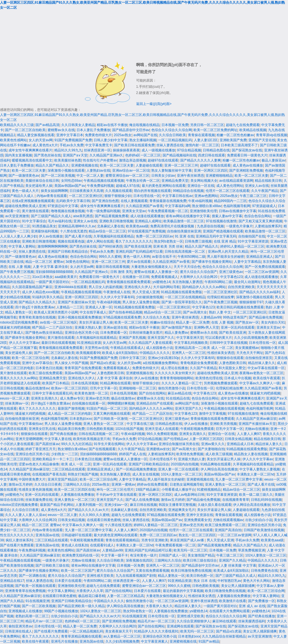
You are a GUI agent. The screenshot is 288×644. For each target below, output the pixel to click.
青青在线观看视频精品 (122, 540)
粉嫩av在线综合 (162, 322)
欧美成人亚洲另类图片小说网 (56, 312)
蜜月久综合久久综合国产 (199, 272)
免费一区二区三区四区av (155, 236)
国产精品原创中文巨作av (131, 130)
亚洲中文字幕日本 (70, 135)
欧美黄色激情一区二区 (91, 393)
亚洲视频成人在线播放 (25, 611)
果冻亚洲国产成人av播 (187, 540)
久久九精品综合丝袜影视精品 (224, 636)
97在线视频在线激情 (221, 221)
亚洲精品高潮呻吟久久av (77, 226)
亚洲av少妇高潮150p (164, 358)
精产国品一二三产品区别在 (52, 327)
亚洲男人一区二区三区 (189, 353)
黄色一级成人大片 (25, 191)
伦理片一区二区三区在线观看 (228, 191)
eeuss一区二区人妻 (15, 398)
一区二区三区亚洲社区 (86, 196)
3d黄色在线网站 (77, 262)
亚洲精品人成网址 (148, 221)
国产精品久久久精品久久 (37, 302)
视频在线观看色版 (71, 241)
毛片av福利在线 (60, 221)
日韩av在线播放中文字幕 (238, 211)
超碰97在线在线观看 (163, 160)
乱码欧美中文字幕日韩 (73, 201)
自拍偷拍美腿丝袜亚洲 (184, 231)
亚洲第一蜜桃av (123, 484)
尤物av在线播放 (257, 429)
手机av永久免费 (72, 145)
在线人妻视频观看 (134, 201)
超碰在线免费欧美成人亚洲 (25, 206)
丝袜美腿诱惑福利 (252, 621)
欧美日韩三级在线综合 (200, 560)
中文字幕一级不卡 (114, 555)
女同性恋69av (71, 181)
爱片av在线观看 (139, 262)
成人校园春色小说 (159, 348)
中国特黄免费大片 (32, 479)
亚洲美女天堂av (134, 211)
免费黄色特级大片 (98, 135)
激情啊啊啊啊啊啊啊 (53, 246)
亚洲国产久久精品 (232, 560)
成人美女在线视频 (146, 474)
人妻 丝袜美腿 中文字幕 (238, 566)
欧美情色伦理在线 (209, 378)
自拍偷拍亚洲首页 (259, 358)
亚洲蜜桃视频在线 (85, 165)
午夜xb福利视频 (200, 201)
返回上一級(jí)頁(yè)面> (154, 104)
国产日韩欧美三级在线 (52, 566)
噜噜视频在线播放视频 (68, 211)
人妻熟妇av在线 (98, 170)
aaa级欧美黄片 (66, 277)
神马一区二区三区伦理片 (115, 490)
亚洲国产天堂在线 (262, 140)
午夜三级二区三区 (253, 196)
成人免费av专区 (72, 398)
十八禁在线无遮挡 (73, 231)
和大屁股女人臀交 (232, 368)
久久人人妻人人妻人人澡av (25, 515)
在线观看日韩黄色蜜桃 (104, 520)
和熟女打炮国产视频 (83, 474)
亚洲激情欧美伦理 (203, 211)
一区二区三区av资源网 (262, 272)
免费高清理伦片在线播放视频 (173, 226)
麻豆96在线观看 (224, 621)
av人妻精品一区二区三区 (122, 636)
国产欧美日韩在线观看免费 (134, 145)
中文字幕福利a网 (178, 206)
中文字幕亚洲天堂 (190, 338)
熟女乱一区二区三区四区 (197, 535)
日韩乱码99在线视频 (266, 500)
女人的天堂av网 (41, 140)
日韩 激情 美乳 (121, 272)
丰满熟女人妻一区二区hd (256, 474)
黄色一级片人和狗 (137, 257)
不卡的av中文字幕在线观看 (116, 495)
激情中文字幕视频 (212, 414)
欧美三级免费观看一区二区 (225, 525)
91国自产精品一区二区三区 (107, 409)
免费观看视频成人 (165, 277)
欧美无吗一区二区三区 (190, 550)
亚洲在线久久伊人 (138, 287)
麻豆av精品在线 (180, 393)
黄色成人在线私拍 (75, 545)
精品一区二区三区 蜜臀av (44, 262)
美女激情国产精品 (201, 555)
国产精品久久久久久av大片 (88, 510)
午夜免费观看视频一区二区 (168, 211)
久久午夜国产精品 (265, 191)
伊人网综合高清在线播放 (219, 469)
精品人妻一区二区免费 (193, 322)
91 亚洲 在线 (184, 236)
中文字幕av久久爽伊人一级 (260, 383)
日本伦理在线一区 (147, 196)
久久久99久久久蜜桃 (94, 515)
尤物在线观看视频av (228, 520)
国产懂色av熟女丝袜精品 (44, 333)
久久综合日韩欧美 (172, 135)
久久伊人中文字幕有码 (117, 297)
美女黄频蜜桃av (247, 348)
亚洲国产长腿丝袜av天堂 (76, 302)
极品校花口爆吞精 (92, 596)
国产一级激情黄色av (24, 176)
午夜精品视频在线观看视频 (104, 181)
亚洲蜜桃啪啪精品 (219, 176)
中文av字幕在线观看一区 (266, 368)
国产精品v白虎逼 (103, 363)
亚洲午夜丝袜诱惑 (190, 176)
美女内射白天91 (273, 322)
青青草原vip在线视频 (272, 135)
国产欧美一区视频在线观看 (35, 586)
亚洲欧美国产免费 (233, 140)
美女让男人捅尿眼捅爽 (238, 586)
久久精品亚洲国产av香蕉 (144, 206)
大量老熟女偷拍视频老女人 (151, 267)
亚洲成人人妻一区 (99, 307)
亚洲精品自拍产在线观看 (155, 403)
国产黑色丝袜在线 (48, 155)
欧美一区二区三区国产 (78, 571)
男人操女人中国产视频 (71, 363)
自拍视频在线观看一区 (89, 403)
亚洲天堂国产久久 (161, 338)
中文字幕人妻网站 (22, 246)
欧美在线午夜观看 (267, 378)
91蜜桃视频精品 (209, 490)
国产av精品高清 (47, 125)
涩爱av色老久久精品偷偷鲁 (39, 464)
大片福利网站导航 (166, 287)
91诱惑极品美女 (44, 226)
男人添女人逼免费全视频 (141, 302)
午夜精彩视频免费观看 (197, 429)
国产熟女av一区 (247, 322)
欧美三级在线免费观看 (46, 373)
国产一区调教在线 (32, 576)
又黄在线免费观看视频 (152, 571)
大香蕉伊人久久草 (90, 591)
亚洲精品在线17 (12, 581)
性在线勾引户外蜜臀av (100, 160)
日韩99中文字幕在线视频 (228, 343)
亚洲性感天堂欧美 (100, 576)
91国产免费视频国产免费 (73, 140)
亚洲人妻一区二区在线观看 (178, 469)
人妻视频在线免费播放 (77, 495)
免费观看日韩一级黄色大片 (247, 155)
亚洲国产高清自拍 (228, 530)
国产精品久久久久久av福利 (260, 292)
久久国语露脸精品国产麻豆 (32, 287)
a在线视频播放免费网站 (161, 363)
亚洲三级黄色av (231, 272)
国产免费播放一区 (262, 601)
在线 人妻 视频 (20, 267)
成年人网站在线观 (100, 241)
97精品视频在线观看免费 (122, 317)
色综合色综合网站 (258, 216)
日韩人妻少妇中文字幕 (111, 140)
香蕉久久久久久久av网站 (19, 378)
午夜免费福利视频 (100, 186)
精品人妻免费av (176, 333)
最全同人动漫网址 (247, 282)
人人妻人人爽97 (249, 434)
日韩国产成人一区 (172, 555)
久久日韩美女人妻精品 (78, 125)
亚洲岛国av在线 (47, 535)
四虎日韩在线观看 (211, 155)
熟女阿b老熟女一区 (169, 241)
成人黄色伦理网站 (230, 186)
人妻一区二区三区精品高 (125, 596)
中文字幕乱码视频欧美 (191, 343)
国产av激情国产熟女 (177, 327)
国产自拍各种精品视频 (125, 312)
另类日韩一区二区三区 (207, 125)
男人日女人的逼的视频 (105, 287)
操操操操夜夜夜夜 (126, 150)
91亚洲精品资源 (89, 343)
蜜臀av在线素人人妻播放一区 (156, 272)
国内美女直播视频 (19, 155)
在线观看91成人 (102, 545)
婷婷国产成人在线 (132, 454)
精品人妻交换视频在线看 (36, 135)
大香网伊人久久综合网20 (199, 277)
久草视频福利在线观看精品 (114, 236)
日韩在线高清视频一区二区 (185, 252)
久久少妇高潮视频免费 (251, 338)
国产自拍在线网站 (152, 393)
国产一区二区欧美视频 (58, 176)
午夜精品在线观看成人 (127, 348)
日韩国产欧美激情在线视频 (264, 530)
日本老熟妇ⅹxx (81, 419)
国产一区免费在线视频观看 (265, 267)
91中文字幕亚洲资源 (253, 241)
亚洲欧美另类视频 (223, 424)
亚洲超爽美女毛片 (182, 510)
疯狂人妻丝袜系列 (19, 540)
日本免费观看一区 (114, 333)
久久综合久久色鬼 (156, 317)
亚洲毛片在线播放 (64, 641)
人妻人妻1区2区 (206, 140)
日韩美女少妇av (163, 176)
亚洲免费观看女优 (197, 520)
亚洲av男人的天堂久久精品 (228, 252)
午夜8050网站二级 (191, 257)
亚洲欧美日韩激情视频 (116, 221)
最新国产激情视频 (71, 409)
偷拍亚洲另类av (20, 626)
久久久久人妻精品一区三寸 (182, 383)
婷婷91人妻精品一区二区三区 (242, 246)
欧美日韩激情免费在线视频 (191, 571)
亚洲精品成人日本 (240, 444)
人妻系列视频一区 (89, 505)
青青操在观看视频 (201, 135)
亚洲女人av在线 (257, 186)
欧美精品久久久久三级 (17, 125)
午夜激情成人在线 (117, 292)
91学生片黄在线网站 (109, 444)
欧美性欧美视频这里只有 (92, 439)
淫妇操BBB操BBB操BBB (54, 272)
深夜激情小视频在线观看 (66, 170)
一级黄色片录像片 (239, 226)
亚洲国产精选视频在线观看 (223, 231)
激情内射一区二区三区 (202, 145)
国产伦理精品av (175, 439)
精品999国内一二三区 (230, 201)
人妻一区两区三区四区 (206, 439)
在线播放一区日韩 (136, 277)
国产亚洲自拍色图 (105, 201)
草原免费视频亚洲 (251, 550)
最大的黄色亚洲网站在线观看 (164, 186)
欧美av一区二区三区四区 (70, 388)
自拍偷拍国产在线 (252, 236)
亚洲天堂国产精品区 (63, 479)
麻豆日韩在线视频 (143, 505)
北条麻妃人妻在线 (111, 226)
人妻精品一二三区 (70, 307)
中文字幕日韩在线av (177, 196)
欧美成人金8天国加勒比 (120, 353)
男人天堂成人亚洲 (146, 292)
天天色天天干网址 (250, 353)
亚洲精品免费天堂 (175, 181)
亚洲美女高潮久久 (44, 398)
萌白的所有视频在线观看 (152, 191)
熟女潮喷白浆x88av (207, 206)
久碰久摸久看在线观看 (215, 505)
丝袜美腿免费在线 (39, 500)
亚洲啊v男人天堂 (206, 327)
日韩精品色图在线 (216, 150)
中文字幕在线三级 (140, 424)
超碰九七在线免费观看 (243, 125)
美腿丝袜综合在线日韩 (42, 181)
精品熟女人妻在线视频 (251, 454)
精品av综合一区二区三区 (107, 231)
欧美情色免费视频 (190, 454)
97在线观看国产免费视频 (147, 231)
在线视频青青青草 (236, 500)
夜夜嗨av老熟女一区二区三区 (261, 373)
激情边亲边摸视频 (132, 160)
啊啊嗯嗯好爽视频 (121, 403)
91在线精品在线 (178, 398)
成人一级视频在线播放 (158, 150)
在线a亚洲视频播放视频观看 (33, 201)
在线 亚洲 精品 (225, 241)
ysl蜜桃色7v (14, 495)
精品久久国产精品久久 (52, 165)
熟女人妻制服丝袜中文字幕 (172, 170)
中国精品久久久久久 (155, 353)
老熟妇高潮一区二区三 (32, 616)
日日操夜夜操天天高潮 (86, 191)
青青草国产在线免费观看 (83, 368)
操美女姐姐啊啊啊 (54, 191)
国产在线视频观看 (102, 449)
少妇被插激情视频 (149, 297)
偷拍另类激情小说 (172, 388)
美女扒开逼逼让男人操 (96, 322)
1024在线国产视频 (129, 429)
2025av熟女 (123, 135)
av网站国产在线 (145, 135)
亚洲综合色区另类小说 (82, 333)
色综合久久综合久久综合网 (172, 130)
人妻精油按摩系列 (268, 226)
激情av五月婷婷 (20, 484)
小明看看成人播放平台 (178, 490)
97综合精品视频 (189, 150)
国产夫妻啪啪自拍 (211, 449)
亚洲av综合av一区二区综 (131, 170)
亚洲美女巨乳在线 (42, 429)
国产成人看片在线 (78, 236)
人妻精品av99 (211, 317)
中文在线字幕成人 (93, 312)
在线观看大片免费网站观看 (229, 611)
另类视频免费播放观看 (220, 383)
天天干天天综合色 (187, 267)
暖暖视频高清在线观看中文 (32, 160)
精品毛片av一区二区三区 (44, 621)
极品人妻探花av (274, 160)
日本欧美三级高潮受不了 (239, 145)
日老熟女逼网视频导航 (186, 484)
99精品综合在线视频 (188, 191)
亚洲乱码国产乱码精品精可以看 (139, 252)
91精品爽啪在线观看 (115, 383)
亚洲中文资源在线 (200, 515)
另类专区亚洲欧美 (155, 540)
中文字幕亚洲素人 (154, 641)
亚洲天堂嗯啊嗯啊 (29, 439)
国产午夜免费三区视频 (17, 272)
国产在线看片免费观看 (17, 545)
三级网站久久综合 (76, 484)
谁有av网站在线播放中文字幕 (188, 216)
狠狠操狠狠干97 (251, 302)
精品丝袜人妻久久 (262, 363)
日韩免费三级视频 (198, 241)
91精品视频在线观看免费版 (181, 292)
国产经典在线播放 (63, 434)
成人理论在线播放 (174, 368)
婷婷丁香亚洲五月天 (40, 449)
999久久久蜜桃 (110, 257)
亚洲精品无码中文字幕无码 (216, 236)
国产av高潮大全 (195, 312)
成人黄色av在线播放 (248, 165)
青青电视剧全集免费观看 (199, 363)
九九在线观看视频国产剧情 (136, 576)
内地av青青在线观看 (52, 196)
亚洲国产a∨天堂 (75, 155)
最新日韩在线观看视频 (112, 267)
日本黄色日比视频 (49, 368)
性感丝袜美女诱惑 (221, 353)
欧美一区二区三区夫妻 (117, 165)
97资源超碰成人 (264, 206)
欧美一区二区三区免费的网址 (215, 130)
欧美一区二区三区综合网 (30, 358)
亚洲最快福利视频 (44, 231)
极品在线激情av (37, 388)
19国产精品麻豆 (148, 490)
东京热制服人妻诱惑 (187, 282)
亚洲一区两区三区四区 (211, 170)
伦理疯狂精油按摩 (220, 297)
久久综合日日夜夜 (48, 484)
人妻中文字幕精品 (247, 262)
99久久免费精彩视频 (162, 434)
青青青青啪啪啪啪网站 (177, 378)
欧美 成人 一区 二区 (218, 348)
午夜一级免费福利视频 (103, 211)
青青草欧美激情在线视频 (37, 317)
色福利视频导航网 (237, 206)
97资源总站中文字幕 (63, 206)
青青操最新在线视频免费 (168, 201)
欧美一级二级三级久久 (256, 495)
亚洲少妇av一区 (116, 505)
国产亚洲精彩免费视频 (246, 170)
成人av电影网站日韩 (189, 495)
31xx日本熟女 (42, 277)
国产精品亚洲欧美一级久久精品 (81, 606)
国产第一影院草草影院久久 (182, 302)
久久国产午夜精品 (203, 368)
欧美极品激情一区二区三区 (184, 221)
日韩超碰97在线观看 (77, 535)
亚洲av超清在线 (115, 327)
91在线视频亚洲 (37, 601)
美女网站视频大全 (204, 181)
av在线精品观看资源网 (236, 181)
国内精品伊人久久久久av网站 (204, 287)
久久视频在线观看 (119, 191)
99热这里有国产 (235, 317)
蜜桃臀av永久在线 (61, 130)
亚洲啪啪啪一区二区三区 (138, 388)
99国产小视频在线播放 (61, 611)
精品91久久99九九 (68, 150)
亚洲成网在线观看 (180, 626)
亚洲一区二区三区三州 (181, 165)
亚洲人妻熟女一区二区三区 (104, 424)
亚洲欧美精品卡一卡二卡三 (52, 459)
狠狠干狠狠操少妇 (118, 196)
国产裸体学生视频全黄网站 (212, 262)
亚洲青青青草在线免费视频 (25, 591)
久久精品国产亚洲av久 (106, 155)
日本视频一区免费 (175, 125)
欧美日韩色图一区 (200, 576)
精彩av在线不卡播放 (112, 125)
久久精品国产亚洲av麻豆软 (256, 419)
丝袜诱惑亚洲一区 (97, 150)
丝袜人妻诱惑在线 (170, 145)
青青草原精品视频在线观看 (81, 636)
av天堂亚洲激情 (17, 216)
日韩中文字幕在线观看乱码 (52, 393)
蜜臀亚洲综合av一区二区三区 (128, 176)
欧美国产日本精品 (56, 383)
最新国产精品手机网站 (57, 505)
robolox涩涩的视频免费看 (19, 322)
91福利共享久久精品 (47, 297)
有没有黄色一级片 (143, 555)
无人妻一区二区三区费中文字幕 (239, 479)
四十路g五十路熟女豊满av (35, 307)
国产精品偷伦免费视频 (265, 317)
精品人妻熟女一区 (19, 312)
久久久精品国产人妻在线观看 (150, 343)
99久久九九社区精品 (77, 444)
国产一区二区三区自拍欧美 (25, 130)
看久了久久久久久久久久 (134, 241)
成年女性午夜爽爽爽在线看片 (30, 150)
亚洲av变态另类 (97, 398)
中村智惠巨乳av (229, 581)
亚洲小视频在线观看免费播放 (80, 317)
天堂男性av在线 (97, 348)
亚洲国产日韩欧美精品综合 (68, 252)
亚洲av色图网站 (206, 196)
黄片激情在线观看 (35, 211)
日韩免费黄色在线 (264, 571)
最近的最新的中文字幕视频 (183, 591)
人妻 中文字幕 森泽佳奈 (50, 267)
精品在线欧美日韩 (268, 181)
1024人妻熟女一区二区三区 (182, 474)
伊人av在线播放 (51, 236)
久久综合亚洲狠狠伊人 (193, 621)
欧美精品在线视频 (253, 130)
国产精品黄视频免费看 (112, 216)
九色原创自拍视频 (210, 226)
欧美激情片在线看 (233, 601)
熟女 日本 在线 (205, 581)
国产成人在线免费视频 (142, 500)
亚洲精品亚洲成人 (260, 257)
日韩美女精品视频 (238, 439)
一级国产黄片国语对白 (52, 282)
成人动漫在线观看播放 (147, 216)
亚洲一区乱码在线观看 (238, 327)
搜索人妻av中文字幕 (227, 216)
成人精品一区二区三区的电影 (69, 414)
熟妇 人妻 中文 (220, 312)
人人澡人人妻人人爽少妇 (19, 236)
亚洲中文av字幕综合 (37, 363)
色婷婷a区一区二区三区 (143, 155)
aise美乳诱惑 (83, 216)
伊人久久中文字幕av (24, 343)
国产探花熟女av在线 (247, 150)
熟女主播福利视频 (143, 140)
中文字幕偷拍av (31, 424)
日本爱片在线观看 (68, 581)
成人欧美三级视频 (219, 454)
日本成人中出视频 (238, 378)
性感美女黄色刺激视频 (35, 490)
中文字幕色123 (231, 277)
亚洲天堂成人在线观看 (162, 429)
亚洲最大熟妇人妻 (88, 327)
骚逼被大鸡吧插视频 (15, 327)
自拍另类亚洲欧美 (241, 287)
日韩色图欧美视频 (100, 429)
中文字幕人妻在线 (58, 439)
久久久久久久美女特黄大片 (175, 373)
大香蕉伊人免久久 (159, 606)
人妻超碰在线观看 (149, 165)
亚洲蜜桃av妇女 (158, 449)
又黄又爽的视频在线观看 (112, 414)
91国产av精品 (209, 641)
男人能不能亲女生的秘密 (226, 257)
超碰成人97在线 (128, 186)
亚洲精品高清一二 (188, 348)
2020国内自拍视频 (185, 464)
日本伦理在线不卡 (163, 459)
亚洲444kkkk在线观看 (71, 287)
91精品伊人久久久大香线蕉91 (156, 631)
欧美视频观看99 (88, 353)
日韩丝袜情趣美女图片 (146, 333)
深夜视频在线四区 (139, 560)
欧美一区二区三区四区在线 (75, 490)
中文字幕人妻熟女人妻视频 (260, 469)
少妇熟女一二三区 (65, 454)
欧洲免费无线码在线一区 (81, 555)
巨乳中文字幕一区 (104, 388)
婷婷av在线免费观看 (152, 484)
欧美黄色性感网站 (13, 140)
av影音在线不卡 (164, 257)
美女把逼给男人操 (39, 186)
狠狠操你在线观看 (230, 358)
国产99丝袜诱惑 (110, 246)
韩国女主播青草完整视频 (177, 505)
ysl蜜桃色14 (161, 282)
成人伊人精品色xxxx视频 (40, 292)
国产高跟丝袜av (47, 444)
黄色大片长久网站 (256, 581)
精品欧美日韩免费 (71, 429)
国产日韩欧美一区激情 (111, 419)
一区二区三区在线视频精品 (185, 297)
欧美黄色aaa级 (137, 226)
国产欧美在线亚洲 (138, 246)
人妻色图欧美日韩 (233, 363)
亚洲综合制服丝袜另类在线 (179, 444)
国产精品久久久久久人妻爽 (201, 160)
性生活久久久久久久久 (17, 535)
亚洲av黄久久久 (213, 444)
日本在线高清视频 (85, 383)
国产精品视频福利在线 (179, 155)
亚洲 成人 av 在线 (252, 606)
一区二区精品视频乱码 (175, 140)
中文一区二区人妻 (90, 176)
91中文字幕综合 (34, 221)
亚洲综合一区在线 (201, 186)
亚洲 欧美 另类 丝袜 (168, 246)
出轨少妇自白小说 (259, 520)
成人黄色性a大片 (45, 145)
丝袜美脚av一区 (17, 403)
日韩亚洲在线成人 (19, 631)
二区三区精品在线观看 (68, 469)
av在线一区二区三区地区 (59, 322)
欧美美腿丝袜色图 (68, 160)
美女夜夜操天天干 (119, 631)
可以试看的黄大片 (219, 338)
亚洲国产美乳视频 (132, 338)
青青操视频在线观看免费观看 (129, 282)
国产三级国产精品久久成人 (51, 216)
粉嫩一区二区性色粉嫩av (235, 135)
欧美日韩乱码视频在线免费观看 (240, 307)
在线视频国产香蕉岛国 (49, 474)
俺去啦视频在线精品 (144, 125)
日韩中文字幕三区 (132, 358)
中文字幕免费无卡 (99, 145)
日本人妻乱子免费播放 (93, 130)
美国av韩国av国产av (70, 186)
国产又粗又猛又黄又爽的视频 (260, 221)
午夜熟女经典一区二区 (143, 181)
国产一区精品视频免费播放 (136, 469)
